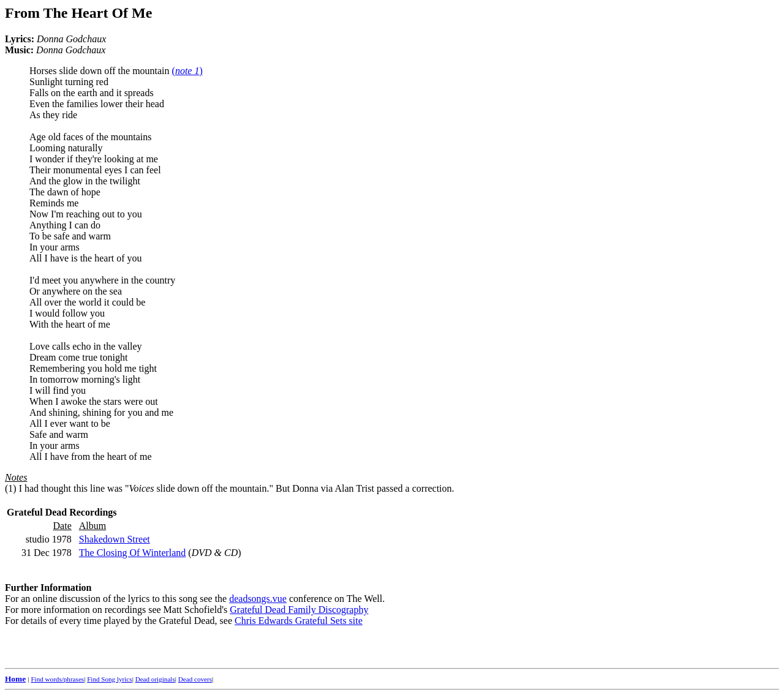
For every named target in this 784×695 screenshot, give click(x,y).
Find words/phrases (57, 679)
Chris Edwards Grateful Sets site (299, 621)
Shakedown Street (115, 539)
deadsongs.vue (258, 599)
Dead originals (155, 679)
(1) (11, 488)
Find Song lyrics (109, 679)
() (187, 71)
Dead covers (195, 679)
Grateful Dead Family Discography (299, 610)
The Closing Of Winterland (133, 553)
